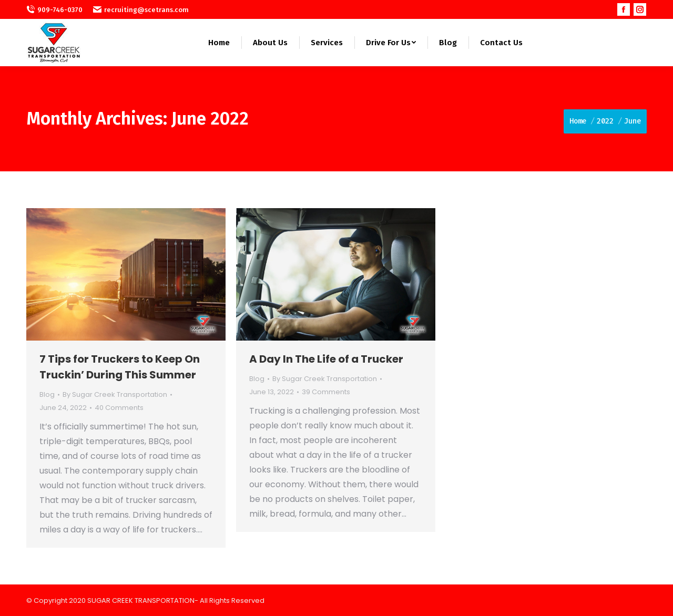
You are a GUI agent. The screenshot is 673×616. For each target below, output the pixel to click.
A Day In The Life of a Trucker (326, 359)
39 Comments (326, 392)
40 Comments (119, 408)
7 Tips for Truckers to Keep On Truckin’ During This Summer (120, 367)
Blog (47, 394)
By (115, 394)
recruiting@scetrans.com (141, 9)
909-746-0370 (54, 9)
